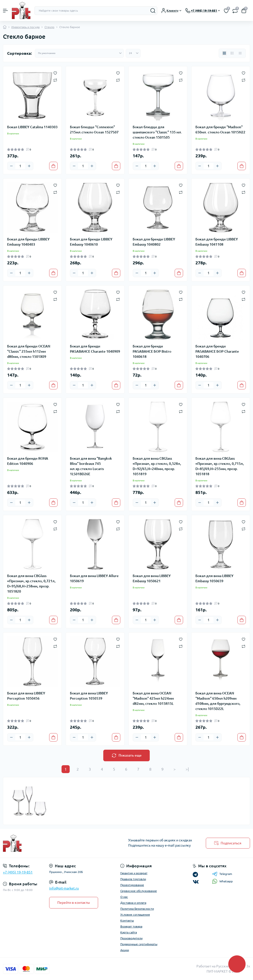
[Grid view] (224, 53)
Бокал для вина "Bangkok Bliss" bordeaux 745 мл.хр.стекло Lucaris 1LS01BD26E (91, 466)
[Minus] (11, 166)
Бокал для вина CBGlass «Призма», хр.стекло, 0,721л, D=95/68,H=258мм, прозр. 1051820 (31, 584)
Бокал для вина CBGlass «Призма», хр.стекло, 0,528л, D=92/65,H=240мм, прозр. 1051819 (157, 466)
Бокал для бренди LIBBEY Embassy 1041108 (217, 242)
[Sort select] (79, 53)
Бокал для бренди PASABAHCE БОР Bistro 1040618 (152, 351)
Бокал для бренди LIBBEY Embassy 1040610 (91, 242)
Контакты (127, 920)
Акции (125, 950)
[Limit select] (133, 53)
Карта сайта (129, 932)
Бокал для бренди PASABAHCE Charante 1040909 (95, 349)
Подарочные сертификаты (139, 944)
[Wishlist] (55, 73)
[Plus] (29, 166)
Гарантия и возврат (134, 873)
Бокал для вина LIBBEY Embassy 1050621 (152, 578)
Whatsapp (222, 881)
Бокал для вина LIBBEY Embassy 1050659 (214, 578)
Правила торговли (133, 879)
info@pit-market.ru (64, 888)
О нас (124, 897)
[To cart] (53, 166)
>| (187, 769)
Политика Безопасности (137, 909)
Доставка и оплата (133, 903)
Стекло (49, 27)
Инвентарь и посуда (25, 27)
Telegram (222, 874)
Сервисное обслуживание (139, 891)
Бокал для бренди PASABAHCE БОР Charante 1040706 (217, 351)
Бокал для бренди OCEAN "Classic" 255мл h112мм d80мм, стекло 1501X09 (29, 351)
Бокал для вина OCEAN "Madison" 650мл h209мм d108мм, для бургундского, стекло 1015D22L (218, 701)
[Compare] (55, 80)
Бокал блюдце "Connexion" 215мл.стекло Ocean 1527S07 (94, 130)
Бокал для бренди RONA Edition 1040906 (28, 461)
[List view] (232, 53)
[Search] (153, 11)
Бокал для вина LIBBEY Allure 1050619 (94, 578)
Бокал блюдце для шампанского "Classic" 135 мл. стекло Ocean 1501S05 (157, 132)
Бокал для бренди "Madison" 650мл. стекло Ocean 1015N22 (220, 130)
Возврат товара (131, 926)
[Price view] (240, 53)
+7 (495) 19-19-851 (18, 872)
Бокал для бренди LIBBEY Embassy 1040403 (28, 242)
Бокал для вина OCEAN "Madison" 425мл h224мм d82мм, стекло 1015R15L (153, 698)
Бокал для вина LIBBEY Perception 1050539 (89, 696)
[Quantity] (20, 166)
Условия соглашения (135, 915)
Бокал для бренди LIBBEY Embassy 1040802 (154, 242)
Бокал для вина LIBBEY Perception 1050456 (26, 696)
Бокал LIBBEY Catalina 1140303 (32, 127)
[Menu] (5, 11)
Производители (131, 938)
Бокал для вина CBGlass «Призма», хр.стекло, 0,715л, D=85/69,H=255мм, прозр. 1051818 (220, 466)
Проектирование (132, 885)
